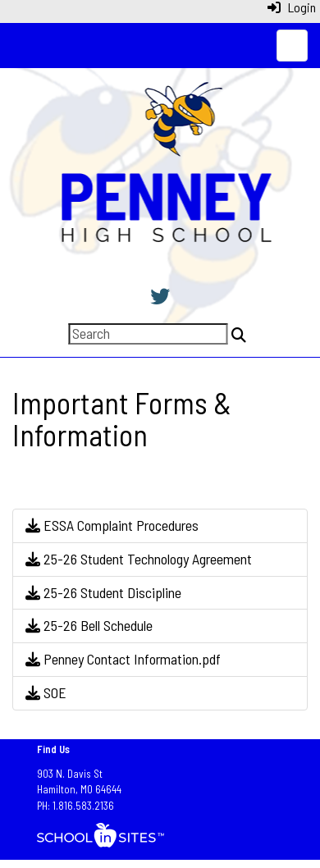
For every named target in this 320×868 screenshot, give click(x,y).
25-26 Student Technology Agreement (139, 559)
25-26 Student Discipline (103, 592)
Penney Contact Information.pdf (123, 659)
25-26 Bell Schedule (89, 625)
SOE (46, 692)
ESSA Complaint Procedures (112, 525)
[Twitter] (160, 296)
